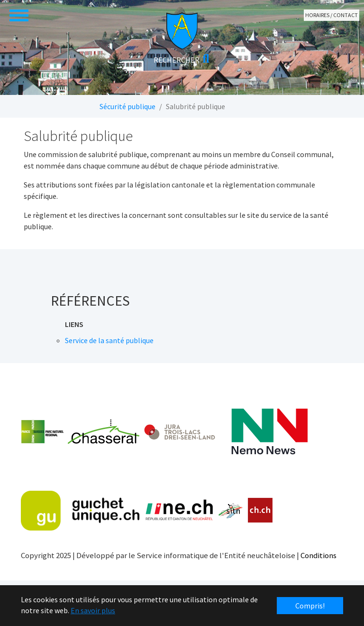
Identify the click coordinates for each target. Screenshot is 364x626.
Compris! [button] (310, 606)
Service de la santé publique (109, 340)
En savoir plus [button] (93, 610)
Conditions (318, 555)
